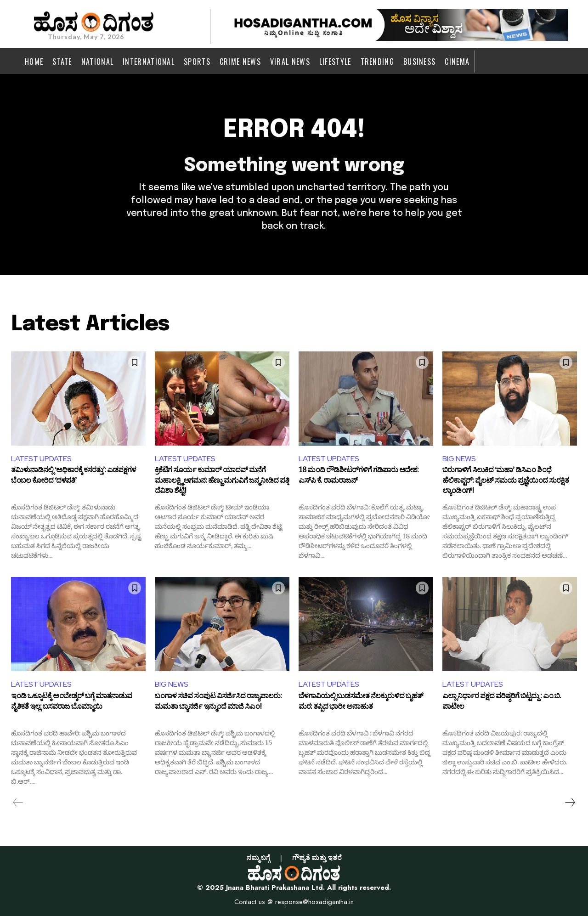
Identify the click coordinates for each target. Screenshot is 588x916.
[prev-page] (18, 803)
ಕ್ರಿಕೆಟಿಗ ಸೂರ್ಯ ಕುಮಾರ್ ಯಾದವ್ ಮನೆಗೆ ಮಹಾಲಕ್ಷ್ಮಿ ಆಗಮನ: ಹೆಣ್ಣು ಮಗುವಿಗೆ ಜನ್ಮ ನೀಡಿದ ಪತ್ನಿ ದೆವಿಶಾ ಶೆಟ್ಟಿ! (222, 482)
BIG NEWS (459, 459)
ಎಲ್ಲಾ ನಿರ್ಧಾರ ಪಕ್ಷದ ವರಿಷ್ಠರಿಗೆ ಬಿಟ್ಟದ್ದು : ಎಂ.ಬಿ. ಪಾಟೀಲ (502, 703)
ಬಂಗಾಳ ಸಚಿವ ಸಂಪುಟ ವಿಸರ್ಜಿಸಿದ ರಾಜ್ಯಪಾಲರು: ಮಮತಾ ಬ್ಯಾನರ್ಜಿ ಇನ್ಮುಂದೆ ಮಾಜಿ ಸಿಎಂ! (218, 703)
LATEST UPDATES (41, 459)
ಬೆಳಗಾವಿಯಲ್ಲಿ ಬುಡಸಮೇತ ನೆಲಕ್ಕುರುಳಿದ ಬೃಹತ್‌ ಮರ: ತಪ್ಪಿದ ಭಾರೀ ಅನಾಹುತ (361, 703)
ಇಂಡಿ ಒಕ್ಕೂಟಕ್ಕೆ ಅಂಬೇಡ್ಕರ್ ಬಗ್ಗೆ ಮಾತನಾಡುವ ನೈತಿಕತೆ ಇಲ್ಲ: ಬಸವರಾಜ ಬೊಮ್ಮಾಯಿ (71, 703)
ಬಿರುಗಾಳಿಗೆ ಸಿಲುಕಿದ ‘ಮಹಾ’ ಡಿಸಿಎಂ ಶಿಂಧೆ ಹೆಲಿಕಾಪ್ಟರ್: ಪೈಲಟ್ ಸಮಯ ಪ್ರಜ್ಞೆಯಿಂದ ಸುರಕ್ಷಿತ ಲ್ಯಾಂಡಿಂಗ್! (506, 482)
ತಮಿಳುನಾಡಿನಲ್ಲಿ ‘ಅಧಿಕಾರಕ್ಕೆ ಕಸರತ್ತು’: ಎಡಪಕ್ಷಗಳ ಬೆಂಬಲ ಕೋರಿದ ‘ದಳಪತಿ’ (73, 477)
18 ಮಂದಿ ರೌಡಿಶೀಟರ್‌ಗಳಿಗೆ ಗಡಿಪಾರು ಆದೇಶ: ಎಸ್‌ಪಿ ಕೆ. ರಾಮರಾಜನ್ (359, 477)
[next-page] (570, 803)
